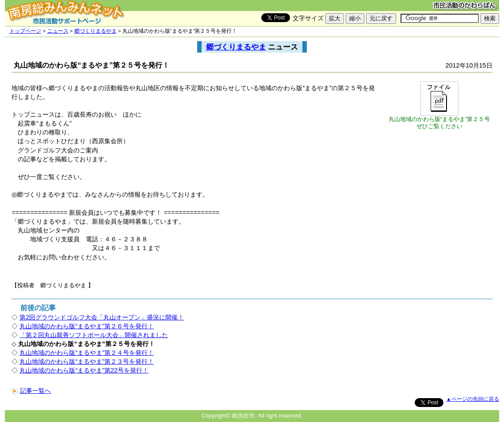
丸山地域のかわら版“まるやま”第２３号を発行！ (87, 361)
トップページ (25, 31)
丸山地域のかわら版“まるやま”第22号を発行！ (84, 370)
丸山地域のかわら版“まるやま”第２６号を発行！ (87, 326)
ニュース (58, 31)
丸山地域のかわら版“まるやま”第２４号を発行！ (87, 353)
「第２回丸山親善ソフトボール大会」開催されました (94, 335)
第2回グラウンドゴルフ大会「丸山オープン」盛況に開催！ (102, 317)
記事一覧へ (31, 391)
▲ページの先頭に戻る (472, 399)
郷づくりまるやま (95, 31)
